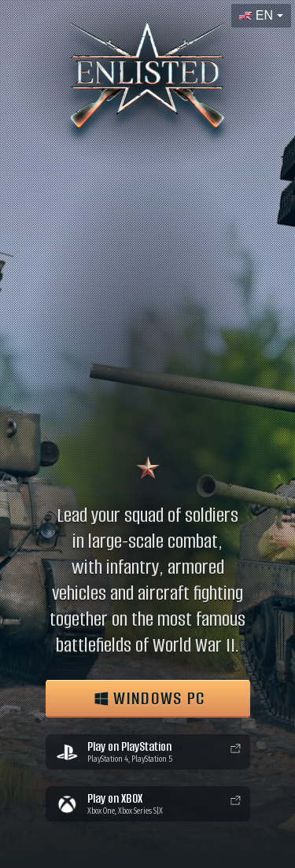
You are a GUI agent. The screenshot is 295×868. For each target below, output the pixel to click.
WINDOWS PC (149, 698)
